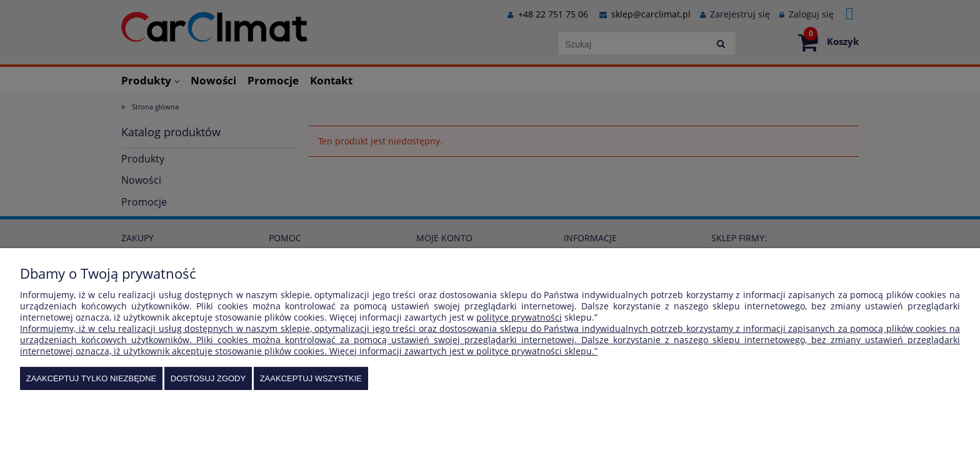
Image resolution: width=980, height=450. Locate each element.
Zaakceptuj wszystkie (311, 378)
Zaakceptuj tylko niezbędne (92, 378)
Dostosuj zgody (208, 378)
